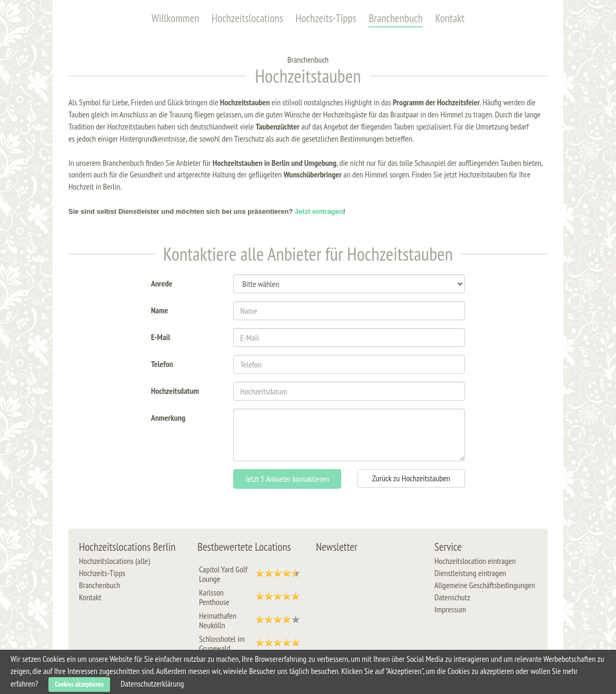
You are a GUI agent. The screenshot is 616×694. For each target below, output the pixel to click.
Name (160, 309)
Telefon (162, 363)
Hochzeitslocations (247, 18)
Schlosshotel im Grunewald (222, 643)
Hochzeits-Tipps (326, 18)
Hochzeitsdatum (175, 390)
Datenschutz (452, 597)
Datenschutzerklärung (152, 683)
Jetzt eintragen (319, 211)
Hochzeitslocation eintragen (475, 561)
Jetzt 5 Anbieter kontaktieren (287, 479)
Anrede (162, 282)
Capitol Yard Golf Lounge (223, 574)
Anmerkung (168, 417)
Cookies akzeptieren (79, 684)
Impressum (450, 609)
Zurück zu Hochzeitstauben (411, 478)
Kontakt (450, 18)
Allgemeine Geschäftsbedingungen (485, 585)
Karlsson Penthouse (214, 597)
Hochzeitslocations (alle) (115, 561)
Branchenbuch (396, 18)
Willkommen (176, 18)
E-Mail (161, 336)
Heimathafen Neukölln (218, 620)
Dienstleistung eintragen (470, 573)
